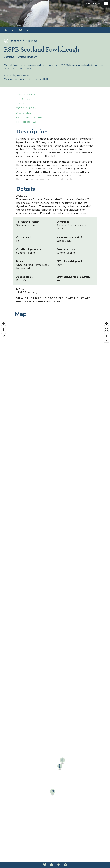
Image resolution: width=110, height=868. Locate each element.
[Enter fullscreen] (106, 330)
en (95, 4)
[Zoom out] (106, 340)
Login (87, 4)
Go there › (27, 122)
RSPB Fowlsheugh (28, 292)
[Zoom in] (106, 336)
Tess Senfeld (24, 76)
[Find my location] (4, 324)
